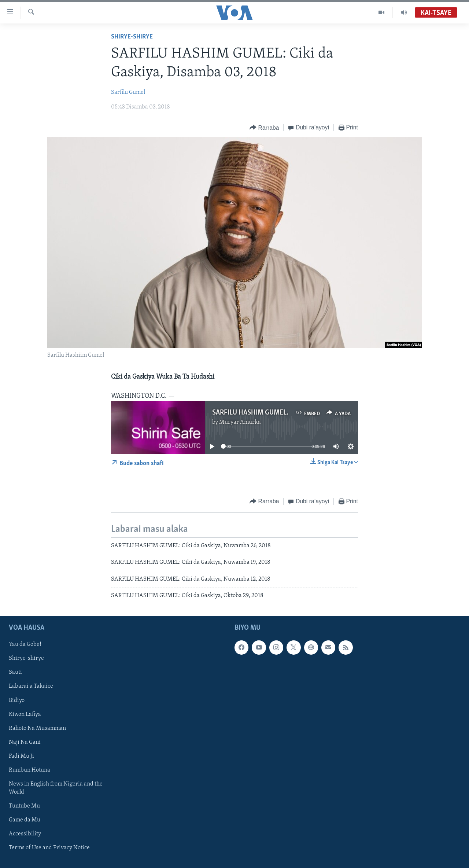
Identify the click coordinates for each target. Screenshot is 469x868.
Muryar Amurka (240, 422)
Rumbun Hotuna (29, 770)
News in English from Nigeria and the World (56, 788)
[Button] (264, 128)
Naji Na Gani (25, 742)
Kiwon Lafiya (25, 714)
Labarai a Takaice (31, 687)
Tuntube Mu (24, 806)
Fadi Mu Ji (21, 756)
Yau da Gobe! (25, 645)
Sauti (15, 673)
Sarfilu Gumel (128, 92)
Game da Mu (25, 820)
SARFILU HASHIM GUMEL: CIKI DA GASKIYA (276, 413)
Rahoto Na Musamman (37, 728)
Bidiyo (17, 700)
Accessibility (25, 834)
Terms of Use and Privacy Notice (49, 848)
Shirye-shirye (132, 37)
